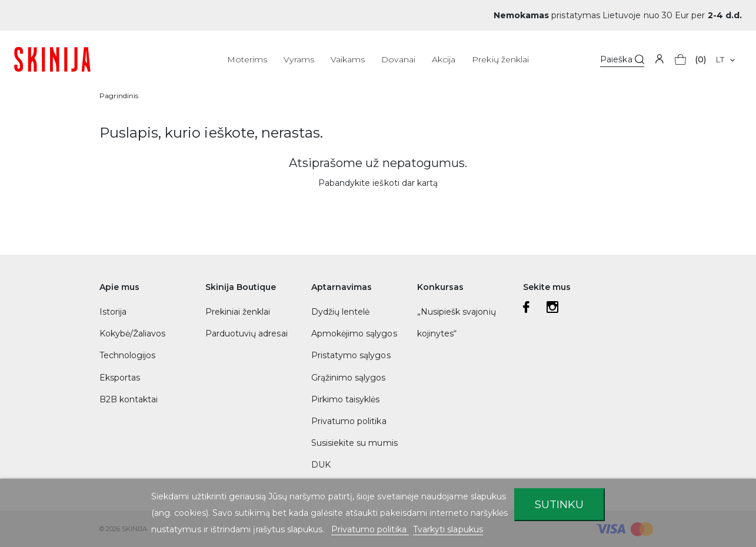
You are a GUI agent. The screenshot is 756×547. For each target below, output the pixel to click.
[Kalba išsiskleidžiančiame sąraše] (725, 59)
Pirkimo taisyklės (346, 399)
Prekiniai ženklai (238, 312)
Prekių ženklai (500, 59)
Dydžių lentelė (341, 312)
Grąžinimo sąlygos (349, 378)
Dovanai (398, 59)
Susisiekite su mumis (354, 443)
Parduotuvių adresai (247, 333)
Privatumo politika (349, 421)
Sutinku (559, 504)
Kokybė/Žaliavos (133, 333)
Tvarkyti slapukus (448, 529)
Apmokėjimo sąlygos (354, 333)
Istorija (113, 312)
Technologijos (128, 355)
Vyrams (299, 59)
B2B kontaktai (129, 399)
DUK (321, 465)
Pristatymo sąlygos (351, 355)
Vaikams (348, 59)
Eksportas (120, 378)
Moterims (247, 59)
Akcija (444, 59)
